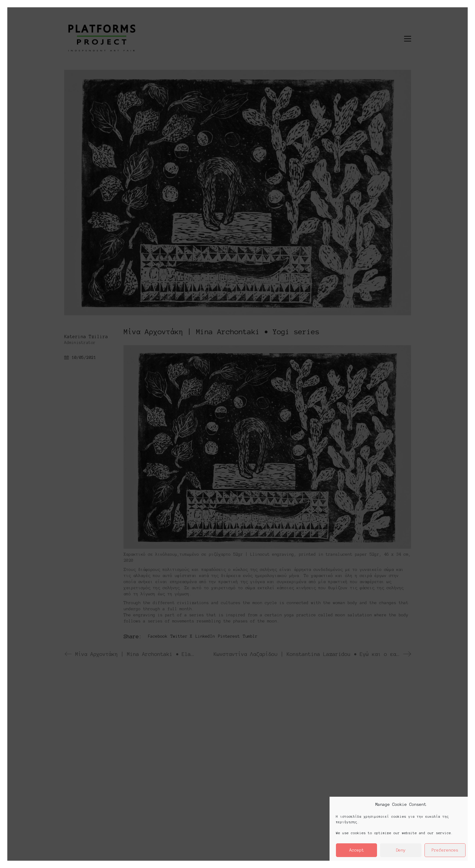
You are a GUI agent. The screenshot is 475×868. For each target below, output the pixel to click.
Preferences (445, 850)
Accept (357, 850)
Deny (401, 850)
